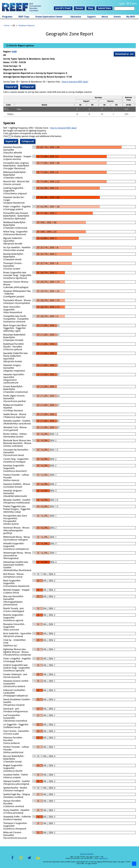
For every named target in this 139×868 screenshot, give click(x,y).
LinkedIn (38, 859)
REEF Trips (24, 17)
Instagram (21, 859)
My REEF (131, 17)
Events (117, 17)
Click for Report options (21, 46)
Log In (122, 4)
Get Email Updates (87, 854)
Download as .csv (124, 54)
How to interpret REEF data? (75, 82)
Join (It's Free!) (63, 8)
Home (7, 25)
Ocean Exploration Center (49, 17)
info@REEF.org (103, 858)
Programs (7, 17)
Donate (79, 8)
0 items (133, 4)
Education (76, 17)
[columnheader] (99, 97)
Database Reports (27, 25)
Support (91, 17)
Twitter (30, 859)
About (105, 17)
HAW (14, 52)
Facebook (12, 859)
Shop (91, 8)
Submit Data (104, 8)
